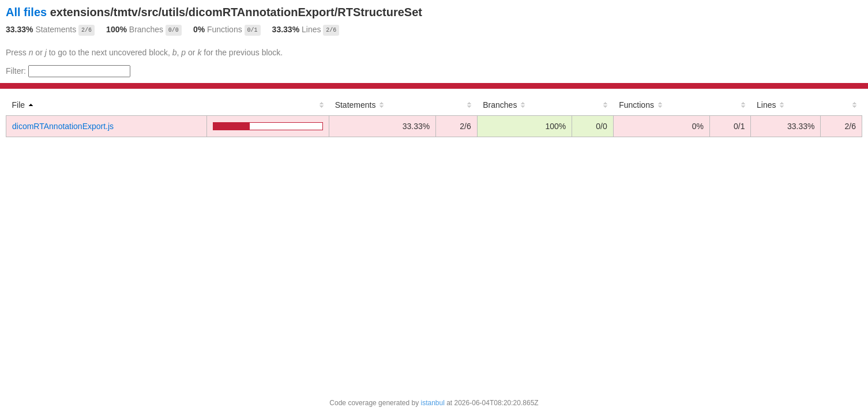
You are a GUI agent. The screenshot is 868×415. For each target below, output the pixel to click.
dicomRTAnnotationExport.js (63, 126)
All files (26, 12)
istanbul (432, 403)
